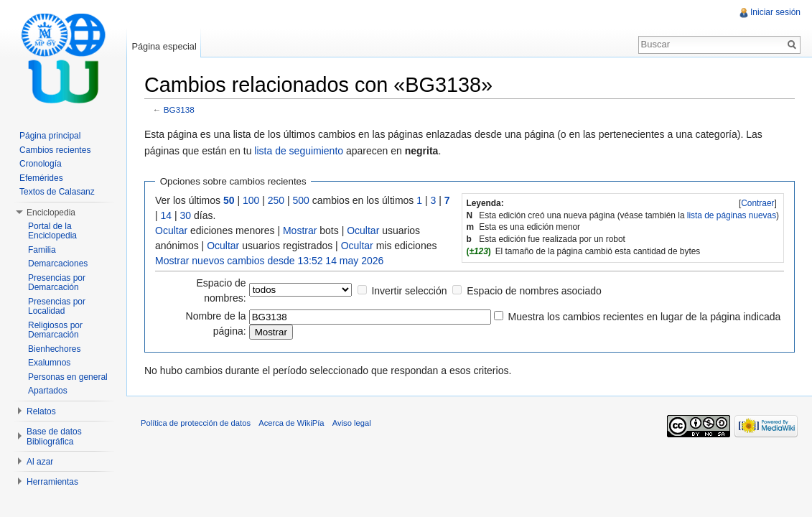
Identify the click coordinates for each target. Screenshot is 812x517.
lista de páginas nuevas (732, 215)
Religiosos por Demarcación (55, 330)
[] (758, 203)
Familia (42, 250)
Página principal (50, 136)
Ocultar (171, 230)
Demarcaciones (58, 264)
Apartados (48, 391)
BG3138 (179, 110)
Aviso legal (352, 423)
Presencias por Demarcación (57, 283)
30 (186, 215)
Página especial (164, 46)
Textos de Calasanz (57, 192)
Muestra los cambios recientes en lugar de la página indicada (645, 317)
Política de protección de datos (196, 423)
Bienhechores (54, 349)
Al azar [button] (40, 462)
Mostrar (300, 230)
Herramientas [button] (52, 482)
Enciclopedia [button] (51, 213)
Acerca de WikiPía (291, 423)
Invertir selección (409, 291)
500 (301, 200)
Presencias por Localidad (57, 307)
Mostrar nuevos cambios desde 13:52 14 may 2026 (269, 261)
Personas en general (68, 377)
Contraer (757, 203)
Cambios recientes (55, 150)
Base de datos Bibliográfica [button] (54, 437)
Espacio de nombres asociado (534, 291)
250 (276, 200)
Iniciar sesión (775, 12)
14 (167, 215)
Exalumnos (49, 363)
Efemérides (41, 178)
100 (251, 200)
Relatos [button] (41, 411)
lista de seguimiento (299, 151)
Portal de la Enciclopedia (52, 231)
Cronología (41, 164)
